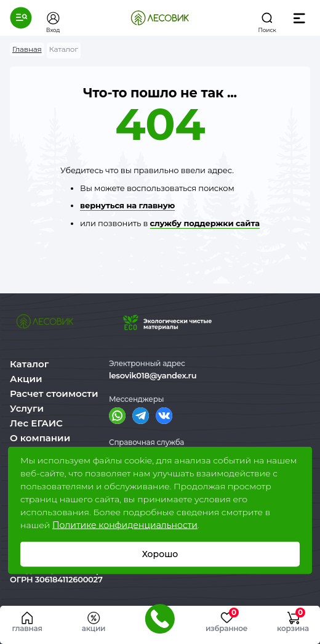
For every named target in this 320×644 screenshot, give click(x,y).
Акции (26, 379)
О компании (40, 438)
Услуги (27, 408)
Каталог (29, 364)
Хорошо (160, 554)
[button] (21, 18)
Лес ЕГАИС (36, 423)
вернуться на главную (127, 205)
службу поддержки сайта (205, 223)
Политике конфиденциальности (125, 525)
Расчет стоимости (54, 393)
